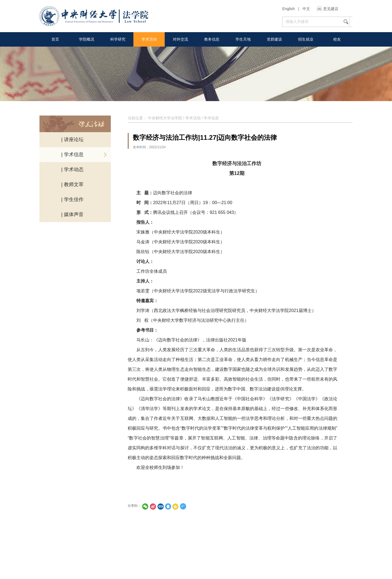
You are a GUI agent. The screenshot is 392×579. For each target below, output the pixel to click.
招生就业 (306, 39)
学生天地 (243, 39)
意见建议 (331, 9)
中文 (306, 9)
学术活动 (149, 39)
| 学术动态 (72, 169)
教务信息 (212, 39)
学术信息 (211, 118)
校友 (337, 39)
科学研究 (118, 39)
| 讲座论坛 (72, 140)
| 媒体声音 (72, 214)
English (289, 9)
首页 (55, 39)
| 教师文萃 (72, 184)
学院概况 (87, 39)
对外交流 (180, 39)
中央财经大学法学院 (165, 118)
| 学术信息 (72, 154)
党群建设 (274, 39)
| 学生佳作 (72, 199)
